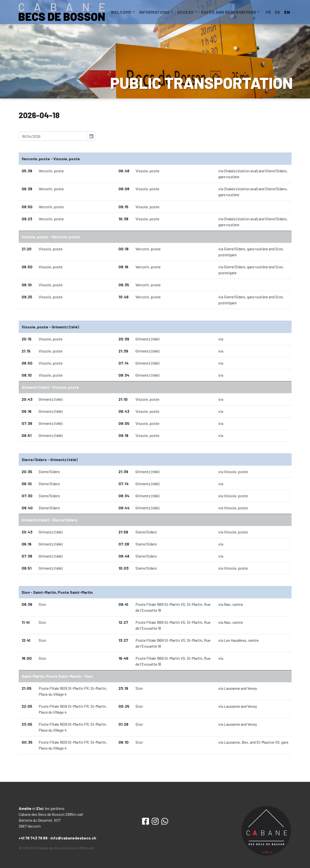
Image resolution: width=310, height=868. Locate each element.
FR (268, 12)
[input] (53, 136)
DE (278, 12)
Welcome (121, 12)
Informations (154, 12)
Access (185, 12)
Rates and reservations (229, 12)
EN (287, 12)
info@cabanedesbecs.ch (73, 838)
